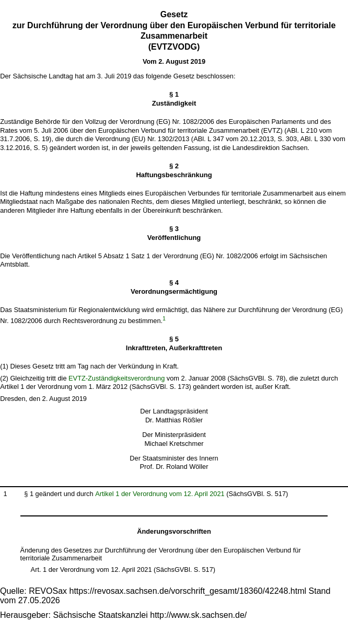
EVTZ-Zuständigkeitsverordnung (117, 378)
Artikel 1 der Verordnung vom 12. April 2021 (160, 494)
